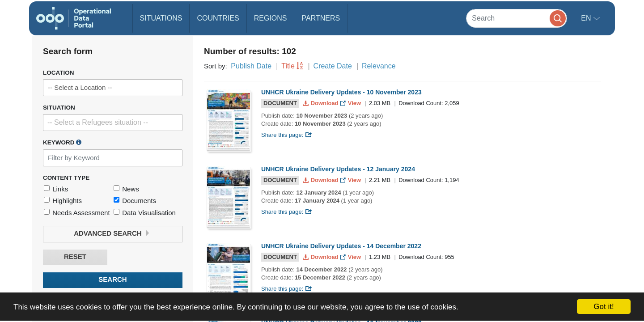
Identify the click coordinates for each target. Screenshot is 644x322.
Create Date (333, 66)
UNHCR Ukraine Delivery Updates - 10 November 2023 (341, 92)
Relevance (379, 66)
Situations (161, 18)
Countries (218, 18)
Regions (271, 18)
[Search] (517, 18)
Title (288, 66)
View (351, 103)
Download (321, 103)
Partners (321, 18)
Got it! (604, 307)
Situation (59, 108)
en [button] (587, 18)
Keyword (62, 142)
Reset (75, 257)
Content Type (66, 178)
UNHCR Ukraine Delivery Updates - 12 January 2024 (338, 169)
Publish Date (251, 66)
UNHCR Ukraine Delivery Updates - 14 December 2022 (341, 246)
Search (112, 280)
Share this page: (287, 135)
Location (59, 73)
